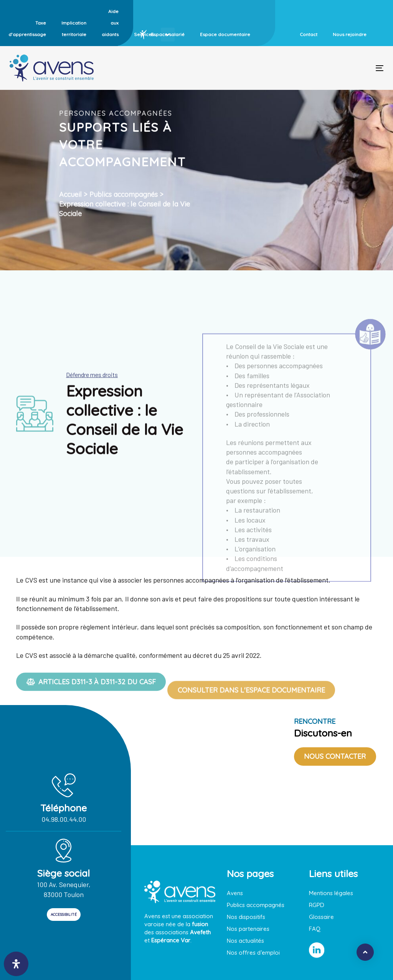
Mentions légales (331, 893)
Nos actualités (245, 941)
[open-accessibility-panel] (16, 964)
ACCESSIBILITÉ (64, 915)
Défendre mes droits (92, 392)
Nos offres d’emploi (253, 953)
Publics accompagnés (124, 216)
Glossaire (321, 917)
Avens (235, 893)
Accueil (70, 216)
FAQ (315, 929)
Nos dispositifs (246, 917)
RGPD (317, 905)
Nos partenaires (248, 929)
